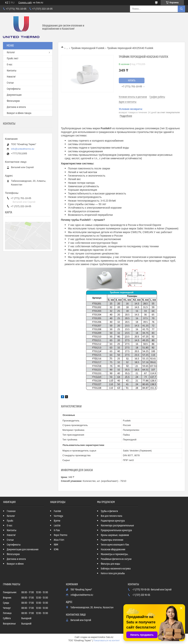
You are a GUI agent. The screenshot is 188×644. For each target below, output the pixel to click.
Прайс (10, 521)
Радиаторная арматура (113, 521)
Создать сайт (25, 3)
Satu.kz (110, 637)
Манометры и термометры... (115, 554)
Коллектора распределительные (117, 526)
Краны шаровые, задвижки (115, 535)
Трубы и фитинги (109, 511)
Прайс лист (13, 59)
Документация (14, 95)
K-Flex (57, 530)
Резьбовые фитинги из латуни (116, 559)
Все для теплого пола (112, 516)
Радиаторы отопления (112, 540)
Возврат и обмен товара (19, 113)
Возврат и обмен (15, 564)
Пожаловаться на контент (106, 641)
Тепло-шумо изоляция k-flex (115, 545)
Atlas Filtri (59, 540)
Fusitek (57, 511)
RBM (56, 545)
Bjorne (57, 521)
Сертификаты (14, 89)
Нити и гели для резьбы (113, 573)
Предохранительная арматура (116, 530)
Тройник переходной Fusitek (88, 48)
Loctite (57, 526)
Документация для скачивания (23, 550)
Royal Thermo (60, 535)
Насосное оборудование (113, 550)
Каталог (11, 52)
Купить (132, 81)
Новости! (11, 77)
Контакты (12, 71)
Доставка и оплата (16, 107)
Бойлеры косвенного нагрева (116, 569)
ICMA (56, 550)
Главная (11, 511)
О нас (10, 65)
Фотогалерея (13, 101)
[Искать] (181, 9)
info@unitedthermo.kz (23, 149)
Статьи (10, 83)
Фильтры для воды (110, 564)
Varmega (58, 516)
